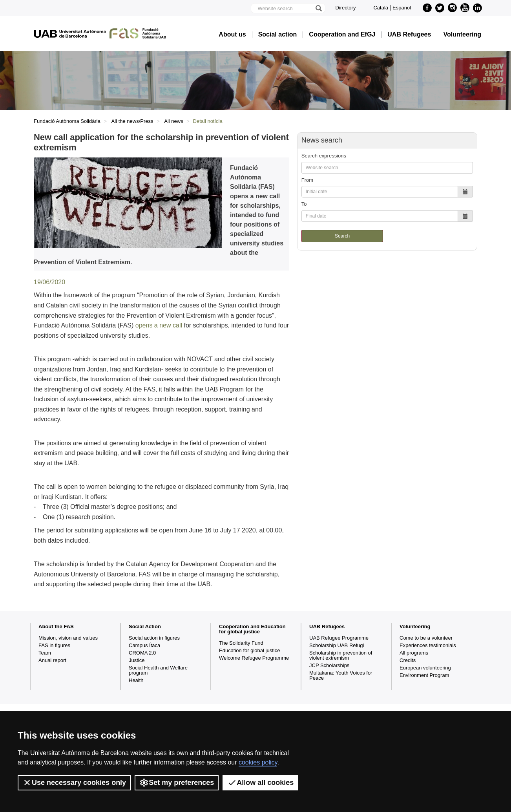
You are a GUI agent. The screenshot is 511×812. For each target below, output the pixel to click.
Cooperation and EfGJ (342, 35)
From (307, 180)
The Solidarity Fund (241, 643)
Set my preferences (177, 783)
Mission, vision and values (68, 638)
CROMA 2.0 (142, 653)
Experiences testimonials (428, 645)
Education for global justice (249, 650)
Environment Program (424, 675)
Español (402, 8)
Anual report (52, 660)
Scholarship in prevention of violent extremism (341, 655)
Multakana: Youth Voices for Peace (341, 675)
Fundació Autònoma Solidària (67, 121)
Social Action (145, 626)
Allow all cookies (260, 783)
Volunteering (462, 35)
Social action (278, 35)
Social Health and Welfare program (158, 670)
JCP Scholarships (329, 665)
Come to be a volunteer (426, 638)
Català (381, 8)
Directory (345, 8)
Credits (408, 660)
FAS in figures (54, 645)
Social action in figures (154, 638)
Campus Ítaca (144, 645)
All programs (414, 653)
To (304, 204)
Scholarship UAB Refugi (337, 645)
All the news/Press (132, 121)
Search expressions (324, 156)
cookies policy (258, 762)
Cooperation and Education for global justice (252, 629)
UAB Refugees (409, 35)
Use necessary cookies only (74, 783)
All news (173, 121)
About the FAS (56, 626)
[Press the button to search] (318, 8)
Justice (137, 660)
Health (136, 680)
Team (45, 653)
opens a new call (160, 325)
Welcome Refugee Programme (254, 658)
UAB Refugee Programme (339, 638)
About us (232, 35)
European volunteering (425, 668)
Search (342, 236)
